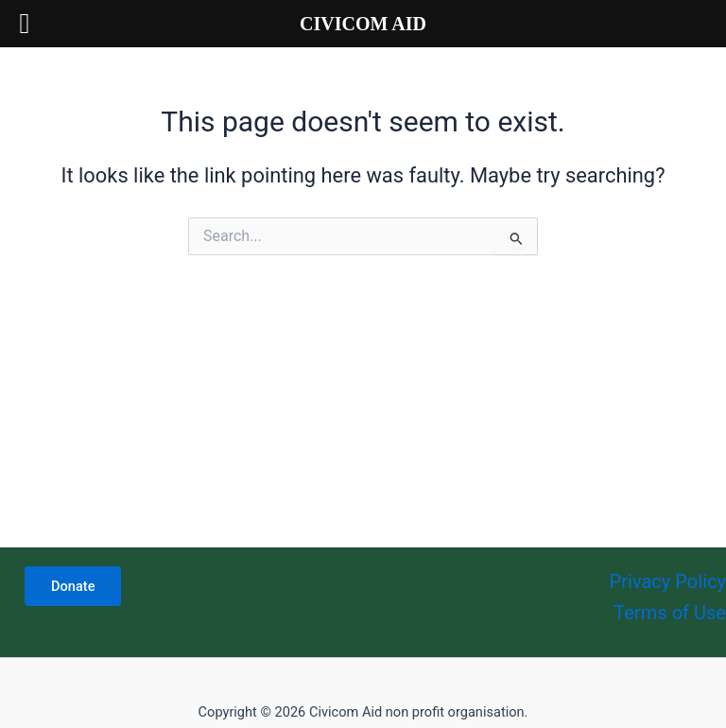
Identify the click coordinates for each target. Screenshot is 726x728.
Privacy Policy (668, 581)
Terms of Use (670, 613)
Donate (73, 586)
